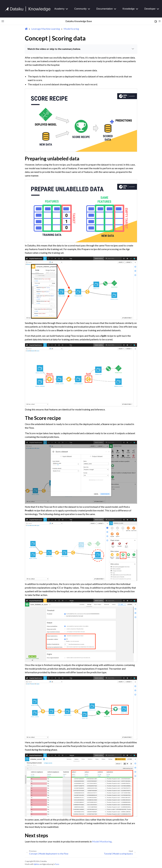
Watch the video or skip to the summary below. (81, 49)
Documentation (105, 9)
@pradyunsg (48, 864)
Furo (57, 864)
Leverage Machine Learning (46, 29)
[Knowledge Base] (29, 9)
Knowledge (129, 9)
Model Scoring (71, 29)
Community (80, 9)
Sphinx (37, 864)
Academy (59, 9)
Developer (150, 9)
